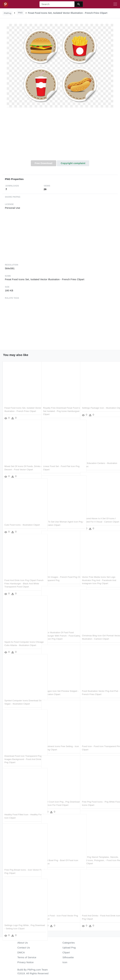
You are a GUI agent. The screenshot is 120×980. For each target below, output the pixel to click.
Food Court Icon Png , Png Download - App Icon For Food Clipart (58, 797)
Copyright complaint (73, 163)
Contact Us (24, 948)
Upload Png (69, 948)
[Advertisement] (60, 136)
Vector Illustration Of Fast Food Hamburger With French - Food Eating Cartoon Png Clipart (58, 628)
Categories (69, 943)
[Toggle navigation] (115, 4)
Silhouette (68, 957)
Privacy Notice (25, 962)
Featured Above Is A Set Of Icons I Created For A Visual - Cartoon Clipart (99, 514)
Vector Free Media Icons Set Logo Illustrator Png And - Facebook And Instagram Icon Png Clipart (99, 572)
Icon (65, 962)
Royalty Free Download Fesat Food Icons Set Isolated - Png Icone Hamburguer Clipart (58, 403)
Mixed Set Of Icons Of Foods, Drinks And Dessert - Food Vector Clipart (21, 462)
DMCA (21, 952)
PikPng (8, 13)
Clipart (66, 952)
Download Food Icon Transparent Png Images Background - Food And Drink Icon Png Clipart (21, 751)
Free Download (43, 163)
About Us (23, 943)
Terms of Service (27, 957)
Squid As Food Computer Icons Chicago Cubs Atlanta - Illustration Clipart (21, 637)
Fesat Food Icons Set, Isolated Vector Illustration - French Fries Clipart (20, 403)
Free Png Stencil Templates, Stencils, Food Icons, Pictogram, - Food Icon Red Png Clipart (99, 852)
